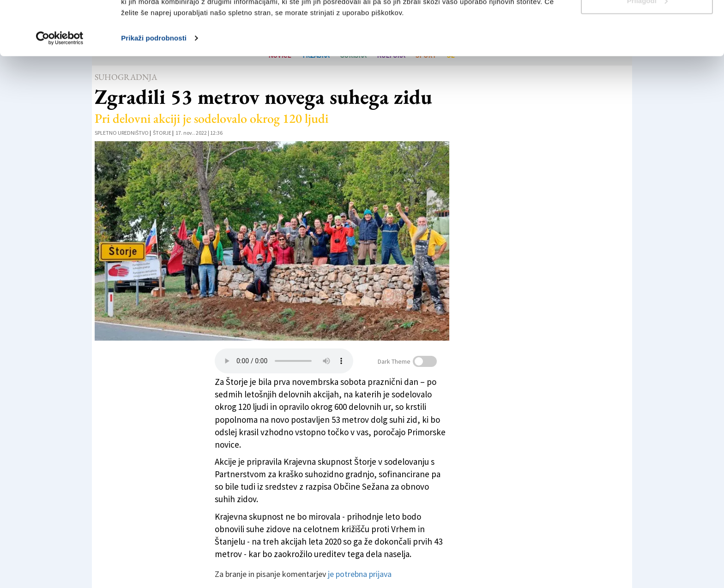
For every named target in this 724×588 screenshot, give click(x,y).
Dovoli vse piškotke (647, 24)
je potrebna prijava (360, 574)
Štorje (162, 133)
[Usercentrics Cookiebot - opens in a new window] (60, 92)
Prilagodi (647, 55)
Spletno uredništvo (122, 133)
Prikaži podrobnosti (154, 92)
